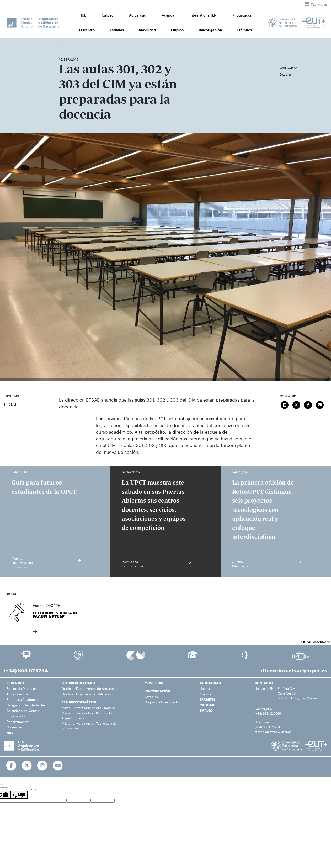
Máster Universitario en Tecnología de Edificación (89, 726)
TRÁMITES (208, 699)
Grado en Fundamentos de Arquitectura (91, 688)
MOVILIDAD (154, 683)
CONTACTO (264, 683)
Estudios (117, 30)
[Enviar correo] (320, 404)
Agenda (168, 15)
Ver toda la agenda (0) (315, 642)
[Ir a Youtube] (58, 766)
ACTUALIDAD (210, 683)
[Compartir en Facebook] (308, 404)
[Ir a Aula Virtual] (193, 657)
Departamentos (18, 722)
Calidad (108, 15)
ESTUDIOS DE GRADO (78, 683)
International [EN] (204, 15)
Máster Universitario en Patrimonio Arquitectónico (87, 716)
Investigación (210, 30)
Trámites (244, 30)
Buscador (242, 15)
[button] (250, 4)
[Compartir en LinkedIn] (285, 404)
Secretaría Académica (23, 699)
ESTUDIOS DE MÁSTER (79, 702)
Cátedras (151, 697)
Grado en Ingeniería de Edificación (87, 694)
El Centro (87, 30)
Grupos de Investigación (162, 702)
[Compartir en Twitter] (296, 404)
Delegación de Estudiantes (26, 705)
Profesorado (16, 716)
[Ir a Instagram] (42, 766)
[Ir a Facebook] (11, 766)
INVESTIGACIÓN (157, 691)
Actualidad (138, 15)
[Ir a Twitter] (27, 766)
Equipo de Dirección (22, 688)
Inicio (63, 44)
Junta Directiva (17, 694)
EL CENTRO (15, 683)
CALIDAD (207, 705)
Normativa (14, 727)
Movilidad (147, 30)
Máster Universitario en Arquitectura (88, 708)
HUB (83, 15)
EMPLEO (206, 711)
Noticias (205, 688)
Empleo (177, 30)
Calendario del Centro (23, 711)
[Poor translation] (19, 795)
